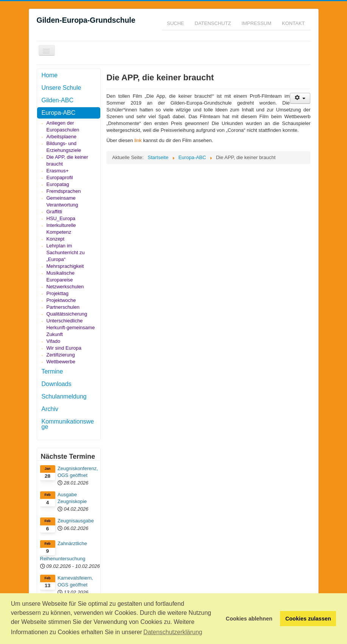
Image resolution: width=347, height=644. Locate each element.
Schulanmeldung (64, 396)
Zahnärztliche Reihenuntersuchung (64, 551)
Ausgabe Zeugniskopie (72, 498)
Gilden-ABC (58, 100)
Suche (176, 23)
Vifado (54, 341)
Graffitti (54, 212)
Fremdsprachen (64, 191)
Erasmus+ (58, 171)
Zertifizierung (61, 355)
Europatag (58, 184)
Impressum (256, 23)
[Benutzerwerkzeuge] (300, 98)
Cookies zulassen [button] (308, 619)
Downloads (57, 384)
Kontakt (293, 23)
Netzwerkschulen (65, 287)
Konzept (56, 239)
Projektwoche (61, 300)
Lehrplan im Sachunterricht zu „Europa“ (66, 252)
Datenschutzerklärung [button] (173, 632)
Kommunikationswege (68, 424)
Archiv (50, 409)
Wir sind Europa (64, 348)
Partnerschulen (63, 307)
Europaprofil (60, 177)
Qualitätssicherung (67, 314)
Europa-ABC (59, 113)
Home (50, 75)
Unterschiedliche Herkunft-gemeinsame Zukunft (71, 327)
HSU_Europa (61, 218)
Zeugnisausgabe (76, 521)
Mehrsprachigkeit (65, 266)
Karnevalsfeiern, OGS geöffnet (75, 581)
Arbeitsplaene (62, 137)
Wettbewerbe (61, 362)
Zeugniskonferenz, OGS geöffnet (78, 472)
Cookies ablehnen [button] (249, 619)
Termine (52, 371)
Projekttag (58, 293)
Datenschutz (213, 23)
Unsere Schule (61, 88)
